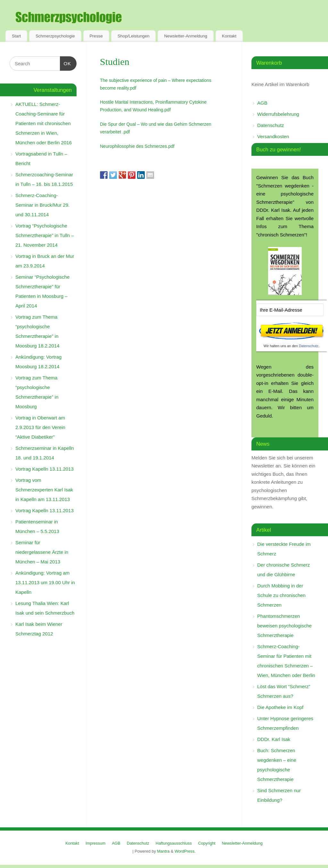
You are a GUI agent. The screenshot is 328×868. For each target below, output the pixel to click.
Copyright (207, 843)
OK (66, 64)
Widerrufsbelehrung (278, 114)
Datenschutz (271, 125)
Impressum (95, 843)
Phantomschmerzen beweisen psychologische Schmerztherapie (284, 626)
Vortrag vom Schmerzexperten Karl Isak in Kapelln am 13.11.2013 (44, 490)
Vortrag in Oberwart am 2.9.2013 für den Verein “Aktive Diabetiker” (40, 427)
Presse (96, 36)
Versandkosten (273, 136)
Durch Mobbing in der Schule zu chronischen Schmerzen (281, 595)
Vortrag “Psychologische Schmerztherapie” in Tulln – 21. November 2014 (45, 235)
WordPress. (185, 851)
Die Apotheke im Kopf (280, 707)
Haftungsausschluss (174, 843)
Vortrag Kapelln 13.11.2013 (45, 469)
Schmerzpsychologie (55, 36)
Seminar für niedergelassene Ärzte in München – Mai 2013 (42, 552)
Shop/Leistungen (134, 36)
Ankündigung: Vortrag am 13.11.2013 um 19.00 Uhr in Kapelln (45, 582)
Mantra (163, 851)
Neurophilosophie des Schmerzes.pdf (137, 146)
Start (16, 36)
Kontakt (229, 36)
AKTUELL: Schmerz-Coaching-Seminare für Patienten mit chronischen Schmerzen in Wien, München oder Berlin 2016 (44, 123)
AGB (262, 103)
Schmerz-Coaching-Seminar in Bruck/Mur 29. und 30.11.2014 (42, 205)
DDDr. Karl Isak (274, 739)
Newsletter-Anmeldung (186, 36)
